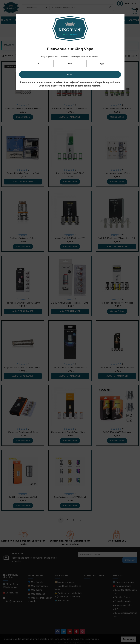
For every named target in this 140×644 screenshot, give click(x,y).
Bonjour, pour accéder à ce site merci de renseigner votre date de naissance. (70, 56)
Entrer (70, 75)
